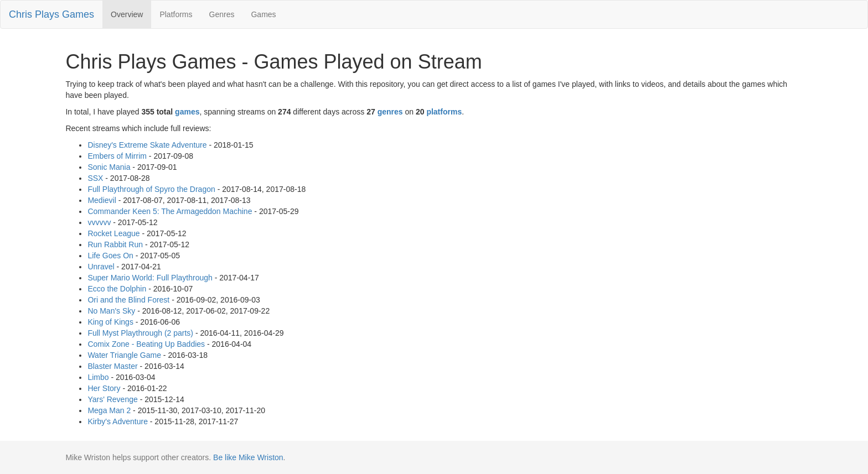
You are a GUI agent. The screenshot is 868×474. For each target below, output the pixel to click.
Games (263, 14)
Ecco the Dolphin (117, 289)
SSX (95, 178)
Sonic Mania (109, 167)
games (187, 112)
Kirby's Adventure (118, 421)
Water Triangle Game (124, 355)
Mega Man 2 (109, 410)
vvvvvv (99, 222)
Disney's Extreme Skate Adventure (147, 145)
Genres (222, 14)
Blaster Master (112, 366)
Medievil (102, 200)
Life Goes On (110, 256)
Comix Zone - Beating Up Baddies (146, 344)
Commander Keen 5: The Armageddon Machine (170, 211)
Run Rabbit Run (115, 244)
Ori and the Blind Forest (128, 300)
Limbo (98, 377)
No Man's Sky (111, 311)
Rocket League (113, 233)
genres (390, 112)
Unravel (101, 267)
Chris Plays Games (51, 14)
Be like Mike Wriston (248, 457)
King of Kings (110, 322)
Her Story (104, 388)
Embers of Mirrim (117, 156)
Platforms (176, 14)
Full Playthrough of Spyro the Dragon (151, 189)
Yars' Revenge (112, 399)
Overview (127, 14)
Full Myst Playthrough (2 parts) (140, 333)
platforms (444, 112)
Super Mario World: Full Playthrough (150, 278)
